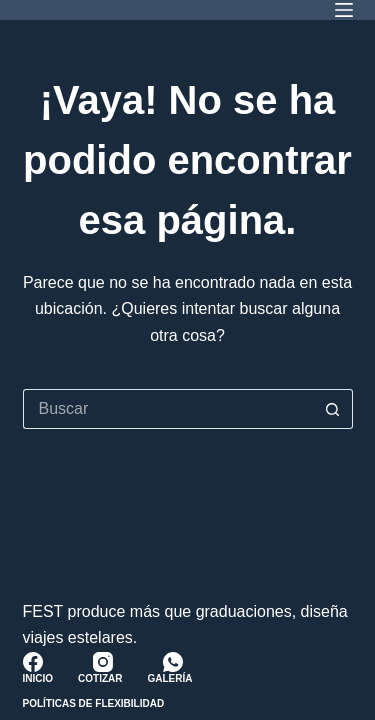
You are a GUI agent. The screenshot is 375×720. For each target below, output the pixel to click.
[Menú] (344, 10)
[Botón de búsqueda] (333, 409)
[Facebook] (33, 662)
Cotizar (100, 678)
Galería (170, 678)
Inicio (38, 678)
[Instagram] (103, 662)
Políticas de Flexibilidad (94, 703)
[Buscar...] (168, 409)
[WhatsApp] (173, 662)
